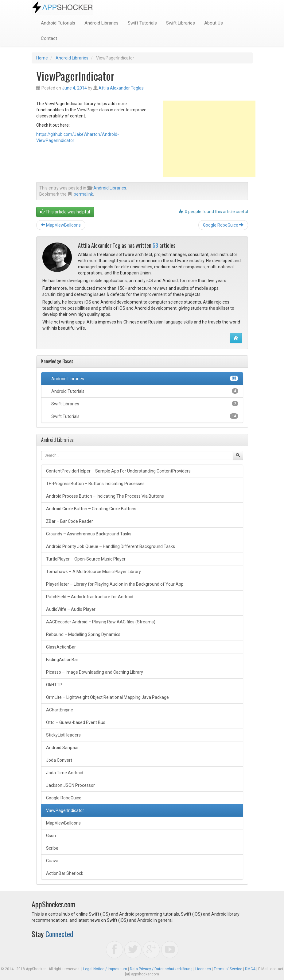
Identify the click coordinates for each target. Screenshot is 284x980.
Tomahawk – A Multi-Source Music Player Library (93, 572)
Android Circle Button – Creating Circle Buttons (91, 509)
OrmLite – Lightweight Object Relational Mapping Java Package (107, 697)
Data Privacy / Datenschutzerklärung (161, 969)
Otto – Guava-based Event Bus (76, 722)
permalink (83, 194)
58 (155, 245)
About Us (214, 23)
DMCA (250, 969)
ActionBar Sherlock (65, 873)
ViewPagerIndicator (65, 810)
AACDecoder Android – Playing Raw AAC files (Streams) (101, 622)
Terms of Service (228, 969)
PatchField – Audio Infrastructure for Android (90, 597)
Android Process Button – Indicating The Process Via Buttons (105, 496)
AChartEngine (60, 710)
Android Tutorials (58, 23)
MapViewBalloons (61, 225)
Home (42, 58)
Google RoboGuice (223, 225)
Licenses (203, 969)
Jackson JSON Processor (70, 785)
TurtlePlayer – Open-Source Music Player (86, 559)
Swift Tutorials (142, 23)
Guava (52, 861)
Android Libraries (101, 23)
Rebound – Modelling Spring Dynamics (83, 634)
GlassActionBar (61, 647)
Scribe (52, 848)
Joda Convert (59, 760)
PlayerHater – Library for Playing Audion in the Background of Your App (115, 584)
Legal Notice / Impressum (105, 969)
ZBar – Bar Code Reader (70, 521)
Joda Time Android (65, 773)
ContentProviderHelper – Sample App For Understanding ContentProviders (118, 471)
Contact (49, 38)
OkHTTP (54, 685)
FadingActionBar (62, 660)
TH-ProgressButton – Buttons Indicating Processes (95, 484)
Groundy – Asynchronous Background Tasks (89, 534)
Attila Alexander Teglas (121, 88)
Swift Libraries (181, 23)
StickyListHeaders (63, 735)
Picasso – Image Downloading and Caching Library (95, 672)
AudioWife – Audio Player (71, 609)
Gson (51, 836)
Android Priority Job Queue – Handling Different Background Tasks (111, 546)
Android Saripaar (62, 748)
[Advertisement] (209, 139)
